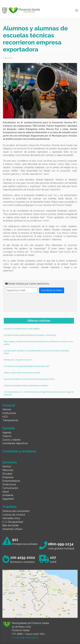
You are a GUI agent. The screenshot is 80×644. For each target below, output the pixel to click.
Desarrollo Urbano (12, 529)
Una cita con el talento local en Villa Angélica (22, 329)
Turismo (7, 436)
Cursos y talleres (12, 440)
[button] (13, 91)
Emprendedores (11, 481)
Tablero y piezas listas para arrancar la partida (22, 373)
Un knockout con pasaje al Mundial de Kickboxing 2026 (26, 366)
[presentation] (28, 304)
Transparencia (10, 420)
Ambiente (8, 495)
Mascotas (8, 470)
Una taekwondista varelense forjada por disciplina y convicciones (30, 335)
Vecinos (7, 467)
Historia (7, 410)
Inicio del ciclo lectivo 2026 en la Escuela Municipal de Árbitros (29, 379)
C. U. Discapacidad (13, 522)
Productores (9, 484)
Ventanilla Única (11, 518)
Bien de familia (10, 525)
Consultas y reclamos (19, 451)
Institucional (9, 413)
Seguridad (8, 499)
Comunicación (10, 488)
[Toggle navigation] (77, 10)
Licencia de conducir (14, 515)
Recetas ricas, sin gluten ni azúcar (18, 360)
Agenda (7, 433)
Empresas (8, 477)
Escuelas (7, 474)
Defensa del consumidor (16, 511)
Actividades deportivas (15, 443)
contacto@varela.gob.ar (25, 637)
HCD (5, 417)
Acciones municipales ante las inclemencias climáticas (26, 386)
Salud (6, 492)
